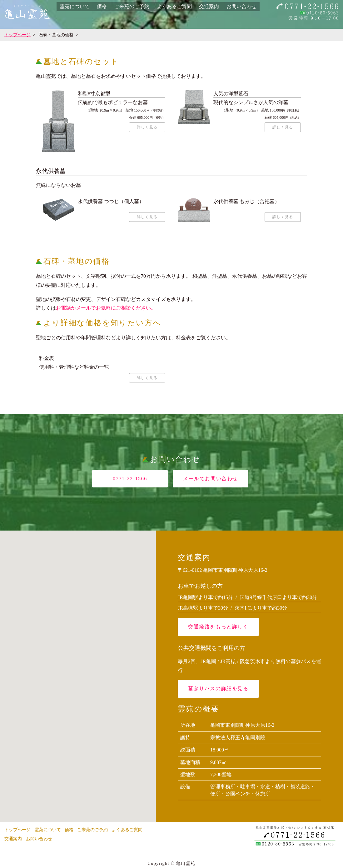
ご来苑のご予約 (132, 6)
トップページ (17, 35)
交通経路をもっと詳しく (218, 629)
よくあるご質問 (174, 6)
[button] (78, 673)
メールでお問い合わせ (211, 481)
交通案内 (209, 6)
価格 (102, 6)
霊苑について (75, 6)
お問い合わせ (241, 6)
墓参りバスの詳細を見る (218, 691)
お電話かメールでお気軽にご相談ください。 (106, 309)
